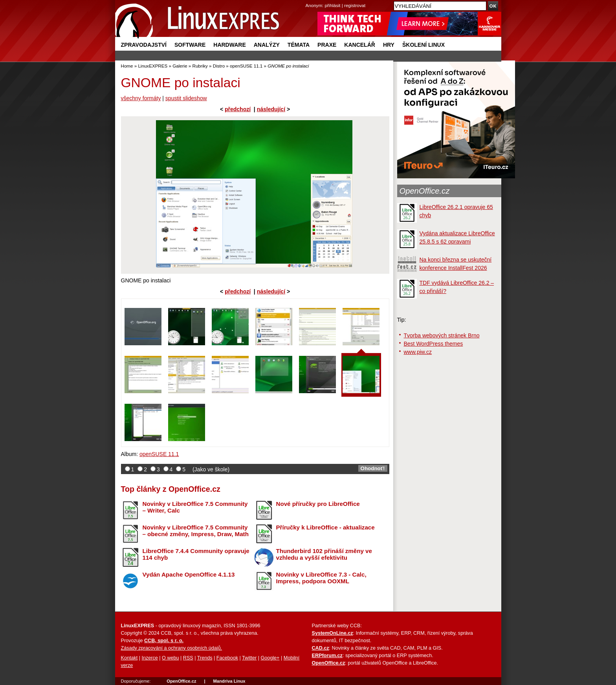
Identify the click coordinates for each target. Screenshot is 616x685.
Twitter (249, 658)
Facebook (227, 658)
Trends (205, 658)
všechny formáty (141, 98)
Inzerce (150, 658)
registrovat (355, 5)
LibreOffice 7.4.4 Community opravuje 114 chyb (196, 554)
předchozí (238, 109)
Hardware (229, 45)
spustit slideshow (186, 98)
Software (190, 45)
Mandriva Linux (229, 681)
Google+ (270, 658)
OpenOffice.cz (425, 191)
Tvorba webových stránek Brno (442, 335)
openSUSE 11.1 (246, 66)
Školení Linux (423, 45)
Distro (219, 66)
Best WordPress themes (434, 344)
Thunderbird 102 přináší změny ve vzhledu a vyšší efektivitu (324, 554)
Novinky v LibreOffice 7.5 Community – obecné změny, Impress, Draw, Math (196, 531)
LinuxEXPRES (153, 66)
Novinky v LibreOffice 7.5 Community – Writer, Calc (195, 507)
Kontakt (129, 658)
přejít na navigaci (308, 0)
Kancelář (360, 45)
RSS (188, 658)
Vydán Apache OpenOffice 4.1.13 (189, 574)
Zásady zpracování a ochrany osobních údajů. (172, 648)
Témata (299, 45)
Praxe (327, 45)
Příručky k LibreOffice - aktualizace (325, 527)
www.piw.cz (418, 352)
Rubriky (200, 66)
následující (271, 109)
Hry (389, 45)
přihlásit (333, 5)
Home (127, 66)
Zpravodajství (144, 45)
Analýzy (267, 45)
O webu (170, 658)
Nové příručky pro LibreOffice (318, 504)
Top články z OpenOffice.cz (171, 489)
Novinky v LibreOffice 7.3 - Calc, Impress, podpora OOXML (321, 578)
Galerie (180, 66)
